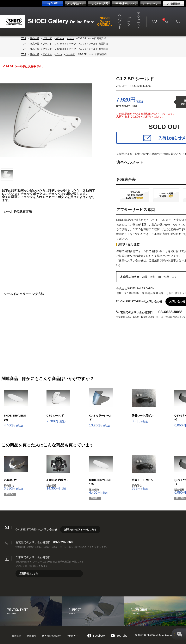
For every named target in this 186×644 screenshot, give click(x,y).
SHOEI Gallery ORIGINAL (105, 21)
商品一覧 (35, 38)
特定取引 (32, 636)
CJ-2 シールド (55, 416)
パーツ (129, 21)
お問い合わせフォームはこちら (80, 529)
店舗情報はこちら (29, 574)
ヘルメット (120, 21)
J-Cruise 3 (61, 44)
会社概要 (16, 636)
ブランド (47, 38)
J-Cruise (60, 38)
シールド (70, 54)
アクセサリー (139, 21)
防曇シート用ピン (143, 416)
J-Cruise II (61, 49)
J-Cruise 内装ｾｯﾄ (57, 480)
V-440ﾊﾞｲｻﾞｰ (12, 480)
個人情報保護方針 (51, 636)
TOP (24, 38)
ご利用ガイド (73, 636)
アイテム (47, 54)
